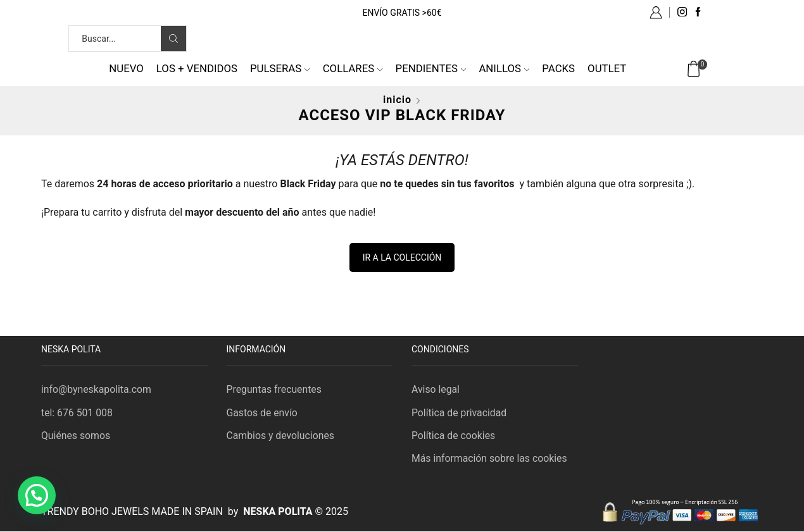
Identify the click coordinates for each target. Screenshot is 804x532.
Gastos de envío (263, 413)
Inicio (397, 100)
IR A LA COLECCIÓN (402, 257)
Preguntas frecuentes (275, 389)
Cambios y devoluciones (281, 436)
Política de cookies (454, 436)
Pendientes (431, 68)
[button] (37, 495)
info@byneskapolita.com (97, 389)
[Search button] (173, 39)
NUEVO (126, 68)
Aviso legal (436, 389)
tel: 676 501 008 (77, 413)
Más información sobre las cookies (490, 459)
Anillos (504, 68)
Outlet (607, 68)
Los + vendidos (197, 68)
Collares (353, 68)
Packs (558, 68)
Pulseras (280, 68)
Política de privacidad (460, 413)
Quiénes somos (76, 436)
